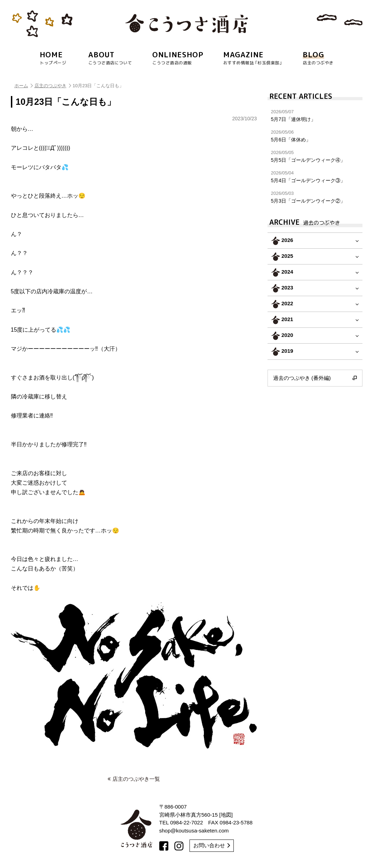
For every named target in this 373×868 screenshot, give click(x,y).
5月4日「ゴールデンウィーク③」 (315, 177)
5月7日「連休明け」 (315, 116)
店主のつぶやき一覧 (134, 779)
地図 (226, 815)
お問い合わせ (212, 845)
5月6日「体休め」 (315, 136)
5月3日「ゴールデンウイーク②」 (315, 197)
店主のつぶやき (53, 86)
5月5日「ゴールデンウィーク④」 (315, 156)
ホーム (24, 86)
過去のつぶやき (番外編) (315, 378)
